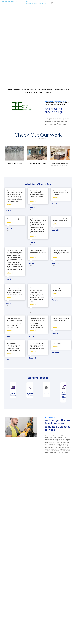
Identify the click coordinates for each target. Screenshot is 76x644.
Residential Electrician (45, 90)
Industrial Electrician (13, 90)
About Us (48, 93)
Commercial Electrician (29, 90)
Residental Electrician (60, 163)
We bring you (58, 425)
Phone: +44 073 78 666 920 (9, 2)
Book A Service (39, 93)
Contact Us (28, 93)
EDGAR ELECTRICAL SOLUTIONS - (58, 103)
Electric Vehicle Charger (61, 90)
